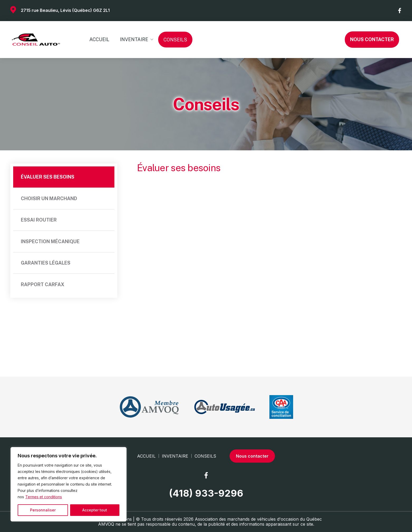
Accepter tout (95, 510)
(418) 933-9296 (206, 493)
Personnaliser (43, 510)
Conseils (175, 40)
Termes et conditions (44, 497)
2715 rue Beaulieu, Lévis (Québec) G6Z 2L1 (65, 10)
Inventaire (134, 39)
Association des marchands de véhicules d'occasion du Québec (258, 519)
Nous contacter (372, 39)
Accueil (99, 39)
